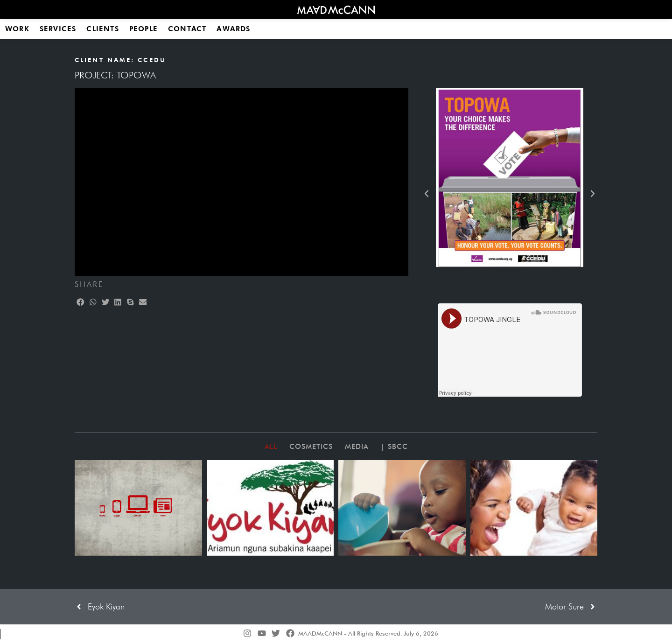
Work (17, 29)
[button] (80, 302)
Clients (102, 29)
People (143, 29)
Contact (187, 29)
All (271, 447)
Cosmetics (311, 447)
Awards (233, 29)
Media (357, 447)
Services (58, 29)
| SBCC (394, 447)
